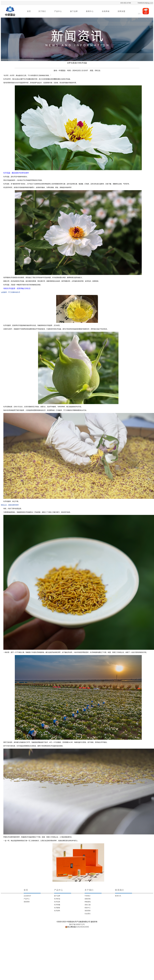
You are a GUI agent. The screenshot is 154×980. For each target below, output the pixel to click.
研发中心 (88, 908)
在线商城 (106, 11)
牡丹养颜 (57, 905)
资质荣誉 (27, 902)
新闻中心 (90, 11)
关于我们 (42, 11)
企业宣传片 (27, 896)
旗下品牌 (74, 11)
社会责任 (88, 914)
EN (139, 14)
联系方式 (118, 896)
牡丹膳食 (57, 908)
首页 (29, 11)
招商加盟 (122, 11)
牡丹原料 (57, 911)
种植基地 (88, 902)
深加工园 (88, 905)
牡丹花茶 (57, 902)
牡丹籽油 (57, 899)
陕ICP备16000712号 (77, 924)
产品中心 (58, 11)
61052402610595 (82, 927)
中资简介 (88, 896)
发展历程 (88, 899)
